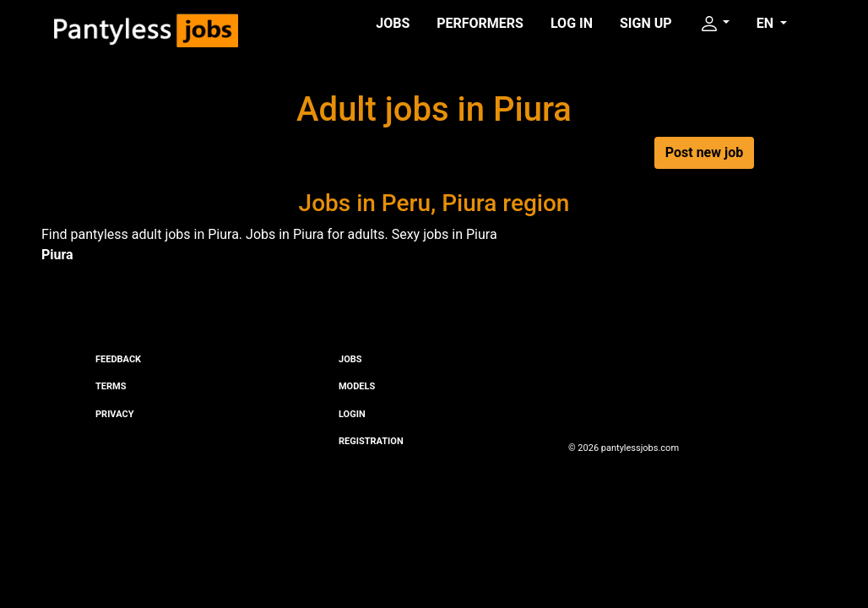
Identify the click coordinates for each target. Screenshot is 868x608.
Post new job (704, 152)
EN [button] (767, 23)
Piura (57, 255)
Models (357, 386)
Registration (371, 441)
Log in (572, 23)
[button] (714, 24)
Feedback (118, 359)
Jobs (393, 23)
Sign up (646, 23)
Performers (480, 23)
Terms (111, 386)
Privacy (114, 414)
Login (352, 414)
